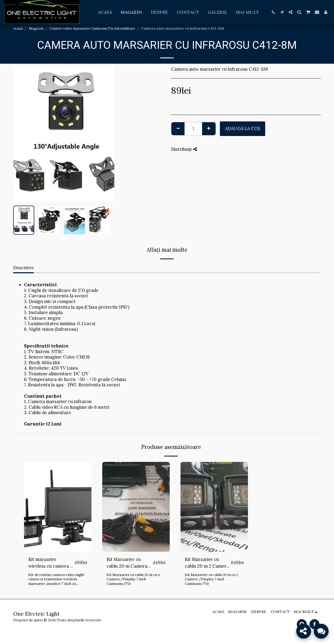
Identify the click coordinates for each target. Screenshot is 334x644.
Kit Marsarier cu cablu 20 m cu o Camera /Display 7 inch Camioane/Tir (133, 579)
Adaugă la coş (243, 128)
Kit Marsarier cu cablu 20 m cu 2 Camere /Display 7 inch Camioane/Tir (211, 579)
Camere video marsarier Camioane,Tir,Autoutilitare (92, 28)
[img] (58, 507)
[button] (273, 12)
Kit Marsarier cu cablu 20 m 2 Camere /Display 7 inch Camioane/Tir (207, 563)
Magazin (36, 28)
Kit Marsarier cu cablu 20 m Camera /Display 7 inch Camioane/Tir (127, 563)
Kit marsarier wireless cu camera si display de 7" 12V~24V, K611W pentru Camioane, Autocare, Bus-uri (51, 563)
